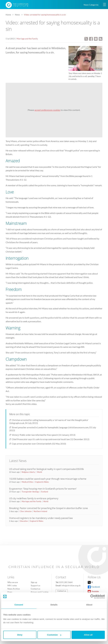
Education (24, 521)
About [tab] (89, 605)
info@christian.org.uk (71, 585)
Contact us (36, 589)
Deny (20, 635)
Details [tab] (54, 605)
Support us (36, 585)
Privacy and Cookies (40, 592)
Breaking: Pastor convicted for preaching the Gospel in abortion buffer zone (49, 508)
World (39, 472)
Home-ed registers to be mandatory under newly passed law (41, 518)
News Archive (14, 589)
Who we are (13, 582)
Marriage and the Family (27, 39)
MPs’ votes (12, 585)
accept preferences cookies (47, 110)
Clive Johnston (26, 511)
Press (10, 592)
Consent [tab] (19, 605)
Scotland (45, 492)
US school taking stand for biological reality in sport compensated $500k (46, 469)
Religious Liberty (28, 472)
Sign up (34, 582)
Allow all (88, 635)
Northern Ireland (40, 511)
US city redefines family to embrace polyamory (34, 498)
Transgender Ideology (30, 492)
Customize (54, 635)
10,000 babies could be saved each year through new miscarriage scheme (48, 479)
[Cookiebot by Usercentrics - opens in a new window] (92, 597)
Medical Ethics (27, 482)
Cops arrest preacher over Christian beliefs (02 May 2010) (39, 444)
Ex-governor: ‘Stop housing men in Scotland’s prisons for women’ (43, 489)
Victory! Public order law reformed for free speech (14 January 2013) (44, 435)
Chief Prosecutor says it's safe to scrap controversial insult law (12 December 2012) (51, 439)
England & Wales (42, 482)
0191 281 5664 (66, 582)
